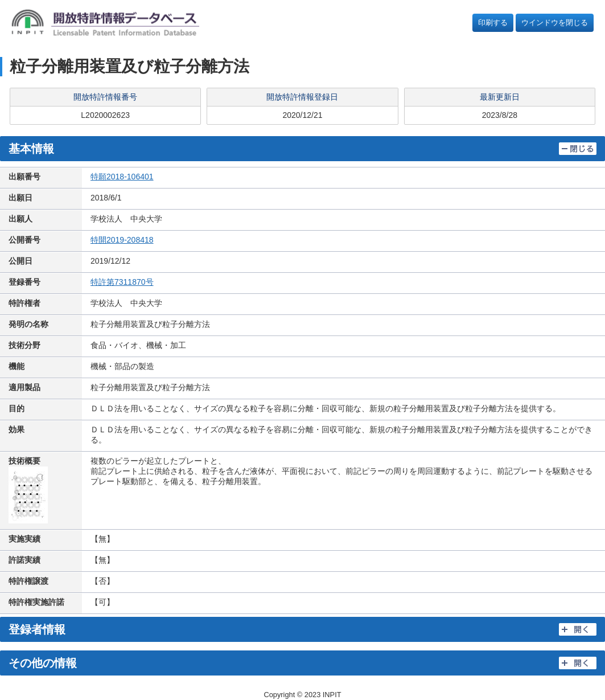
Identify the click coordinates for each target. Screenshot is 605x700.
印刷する (493, 22)
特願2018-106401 (122, 177)
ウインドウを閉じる (555, 22)
